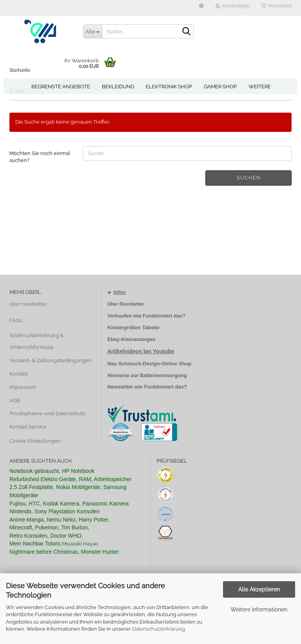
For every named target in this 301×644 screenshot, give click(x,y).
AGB (15, 400)
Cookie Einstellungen (35, 441)
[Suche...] (92, 31)
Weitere (260, 87)
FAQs (16, 320)
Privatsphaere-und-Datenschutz (47, 413)
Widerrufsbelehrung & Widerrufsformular (36, 341)
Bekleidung (118, 87)
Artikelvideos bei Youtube (141, 351)
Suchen (249, 178)
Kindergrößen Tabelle (133, 327)
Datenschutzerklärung (159, 629)
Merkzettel (277, 6)
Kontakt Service (28, 427)
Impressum (23, 387)
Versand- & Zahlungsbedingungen (51, 360)
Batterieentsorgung (163, 375)
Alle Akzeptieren (259, 589)
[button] (201, 8)
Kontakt (18, 374)
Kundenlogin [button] (233, 6)
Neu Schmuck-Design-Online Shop (150, 364)
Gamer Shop (220, 87)
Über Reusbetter (126, 304)
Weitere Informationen (259, 609)
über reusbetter (28, 304)
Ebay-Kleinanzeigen (131, 339)
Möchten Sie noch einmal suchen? (40, 157)
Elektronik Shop (169, 87)
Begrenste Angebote (61, 87)
